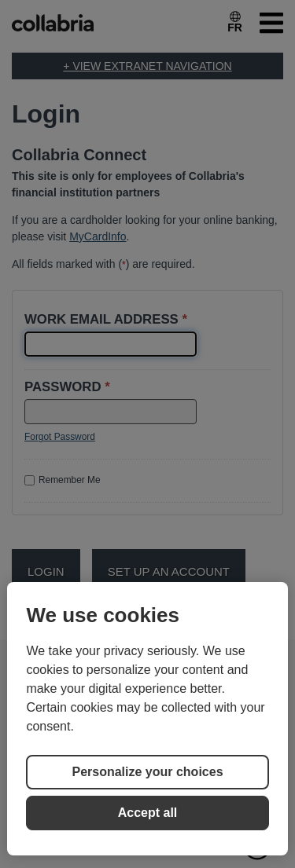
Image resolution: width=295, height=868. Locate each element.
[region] (147, 719)
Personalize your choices (147, 772)
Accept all (148, 813)
